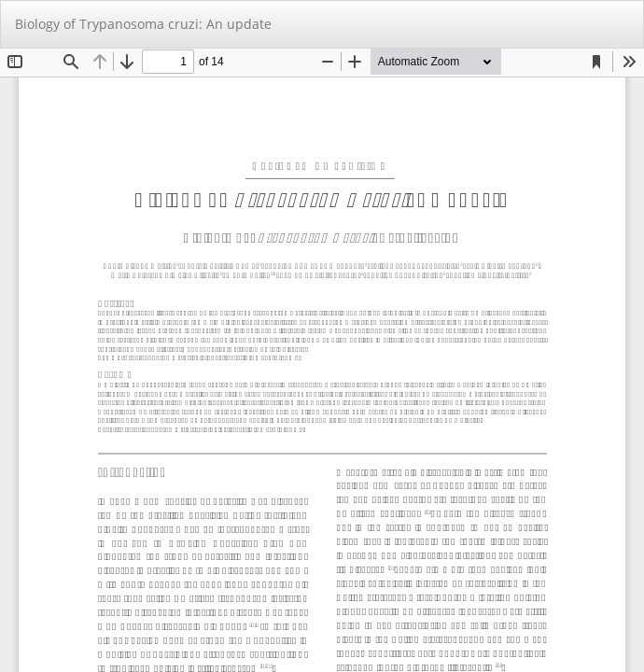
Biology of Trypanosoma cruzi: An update (143, 24)
